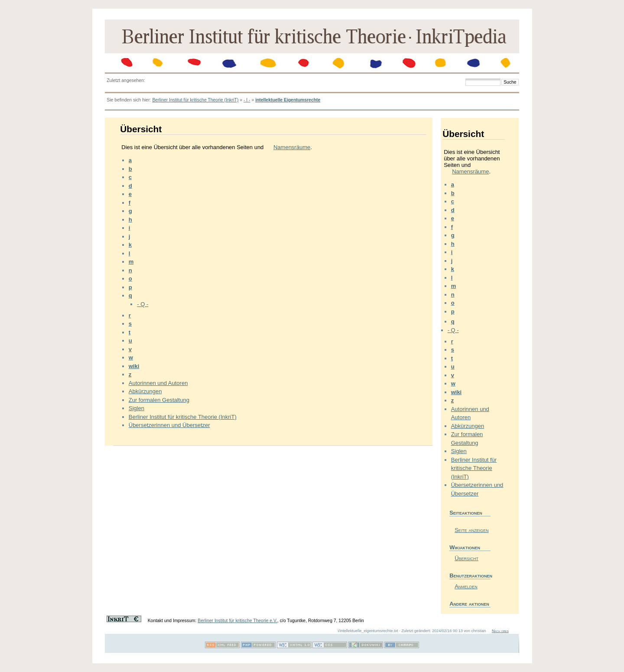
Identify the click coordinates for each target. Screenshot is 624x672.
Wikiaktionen (465, 547)
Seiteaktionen (466, 513)
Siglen (136, 408)
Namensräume (292, 147)
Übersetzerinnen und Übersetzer (169, 425)
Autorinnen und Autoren (158, 383)
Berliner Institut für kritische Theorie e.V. (237, 621)
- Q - (143, 304)
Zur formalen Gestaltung (159, 400)
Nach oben (500, 631)
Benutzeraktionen (470, 576)
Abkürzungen (145, 391)
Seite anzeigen (471, 530)
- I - (247, 100)
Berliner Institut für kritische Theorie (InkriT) (195, 100)
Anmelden (466, 586)
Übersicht (466, 558)
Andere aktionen (469, 604)
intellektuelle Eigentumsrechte (288, 100)
